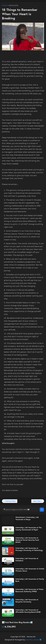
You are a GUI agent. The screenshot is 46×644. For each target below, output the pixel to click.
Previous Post (10, 501)
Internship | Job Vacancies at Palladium (27, 559)
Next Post (37, 501)
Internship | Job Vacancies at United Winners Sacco (30, 570)
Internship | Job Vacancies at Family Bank (30, 580)
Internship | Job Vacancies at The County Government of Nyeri (28, 529)
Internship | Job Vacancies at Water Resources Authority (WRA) (30, 590)
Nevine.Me (31, 637)
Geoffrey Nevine (33, 640)
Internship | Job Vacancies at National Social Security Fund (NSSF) (27, 540)
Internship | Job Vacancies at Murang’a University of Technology (29, 549)
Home (4, 5)
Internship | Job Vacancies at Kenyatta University (27, 601)
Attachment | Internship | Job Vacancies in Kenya (27, 518)
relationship (13, 5)
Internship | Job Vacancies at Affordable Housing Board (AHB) (28, 611)
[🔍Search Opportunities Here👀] (20, 510)
